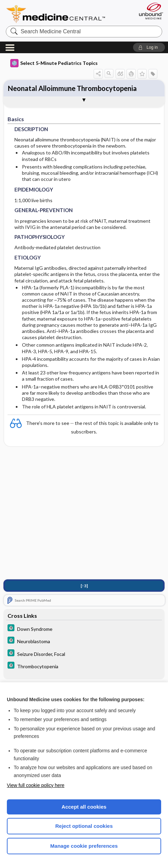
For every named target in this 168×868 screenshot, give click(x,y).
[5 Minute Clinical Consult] (84, 629)
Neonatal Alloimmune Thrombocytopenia (72, 88)
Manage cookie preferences (84, 846)
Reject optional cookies (84, 826)
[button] (149, 47)
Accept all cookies (84, 807)
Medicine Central (60, 14)
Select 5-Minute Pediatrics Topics (54, 63)
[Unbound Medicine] (149, 11)
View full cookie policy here (36, 785)
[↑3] (84, 586)
